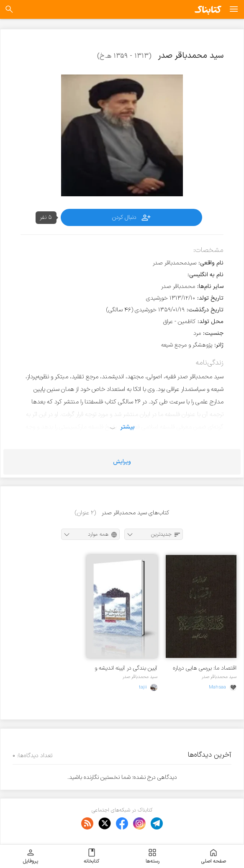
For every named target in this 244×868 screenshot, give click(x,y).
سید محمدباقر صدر (219, 677)
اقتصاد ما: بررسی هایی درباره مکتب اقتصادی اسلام (205, 668)
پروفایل (30, 856)
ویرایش (122, 462)
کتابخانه (91, 856)
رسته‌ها (153, 856)
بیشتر (127, 427)
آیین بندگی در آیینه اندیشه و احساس (126, 668)
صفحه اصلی (213, 856)
